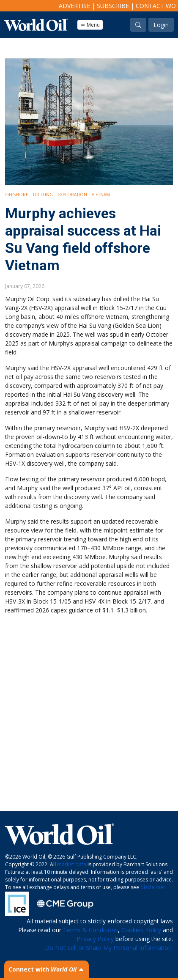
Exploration (72, 195)
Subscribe (113, 6)
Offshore (17, 195)
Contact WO (156, 6)
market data (72, 864)
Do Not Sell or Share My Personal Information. (109, 948)
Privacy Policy (95, 939)
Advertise (74, 6)
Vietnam (101, 195)
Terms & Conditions (90, 930)
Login (161, 25)
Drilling (43, 195)
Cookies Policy (141, 930)
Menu (90, 25)
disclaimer (153, 887)
